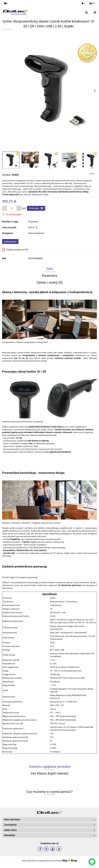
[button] (92, 3)
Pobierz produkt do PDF (15, 250)
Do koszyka (36, 208)
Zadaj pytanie (10, 242)
